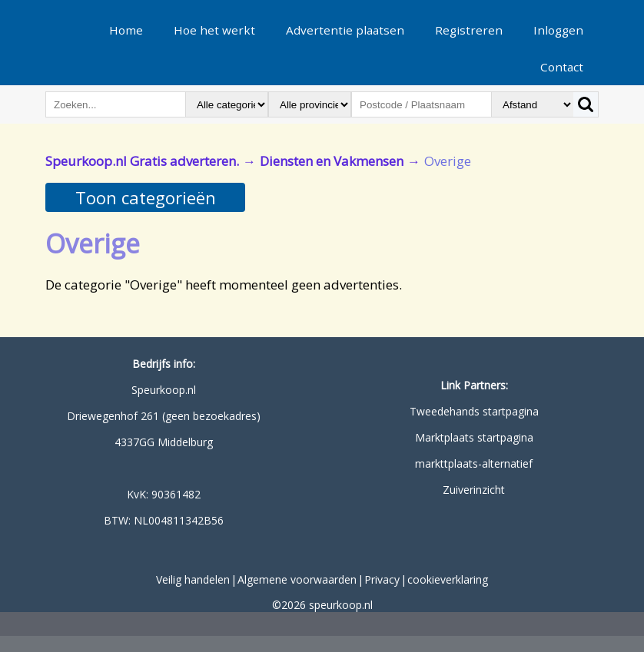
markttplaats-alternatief (474, 463)
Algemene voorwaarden (297, 579)
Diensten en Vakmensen (332, 161)
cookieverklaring (448, 579)
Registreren (469, 30)
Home (126, 30)
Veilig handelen (193, 579)
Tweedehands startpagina (474, 411)
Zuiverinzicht (474, 490)
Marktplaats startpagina (474, 437)
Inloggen (558, 30)
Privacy (382, 579)
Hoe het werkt (214, 30)
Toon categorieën (146, 197)
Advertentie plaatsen (345, 30)
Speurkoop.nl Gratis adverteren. (142, 161)
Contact (562, 67)
